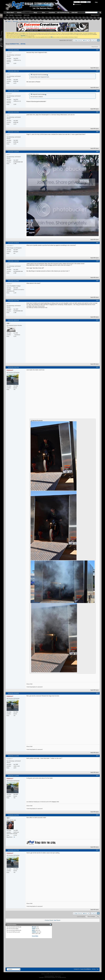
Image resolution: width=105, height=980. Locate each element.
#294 (97, 756)
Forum (27, 13)
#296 (97, 815)
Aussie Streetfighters (86, 969)
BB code (34, 927)
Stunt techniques (24, 21)
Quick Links (27, 15)
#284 (97, 112)
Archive (94, 969)
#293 (97, 693)
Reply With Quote (94, 68)
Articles (19, 13)
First (85, 40)
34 (14, 837)
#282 (97, 71)
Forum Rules (35, 936)
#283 (97, 91)
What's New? (10, 13)
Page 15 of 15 (78, 40)
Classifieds (52, 13)
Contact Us (77, 969)
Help (96, 2)
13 (94, 40)
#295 (97, 776)
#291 (97, 320)
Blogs (35, 13)
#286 (97, 152)
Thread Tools (94, 47)
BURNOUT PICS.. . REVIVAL (18, 44)
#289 (97, 281)
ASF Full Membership (63, 13)
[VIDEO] (34, 932)
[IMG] (33, 930)
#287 (97, 243)
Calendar (11, 15)
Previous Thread (49, 920)
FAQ (7, 15)
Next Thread (57, 920)
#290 (97, 300)
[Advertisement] (53, 944)
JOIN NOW (74, 13)
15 (98, 40)
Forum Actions (18, 15)
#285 (97, 132)
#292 (97, 367)
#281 (97, 50)
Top (98, 917)
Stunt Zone (15, 21)
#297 (97, 850)
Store (43, 13)
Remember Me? (77, 4)
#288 (97, 261)
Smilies (34, 929)
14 (96, 40)
